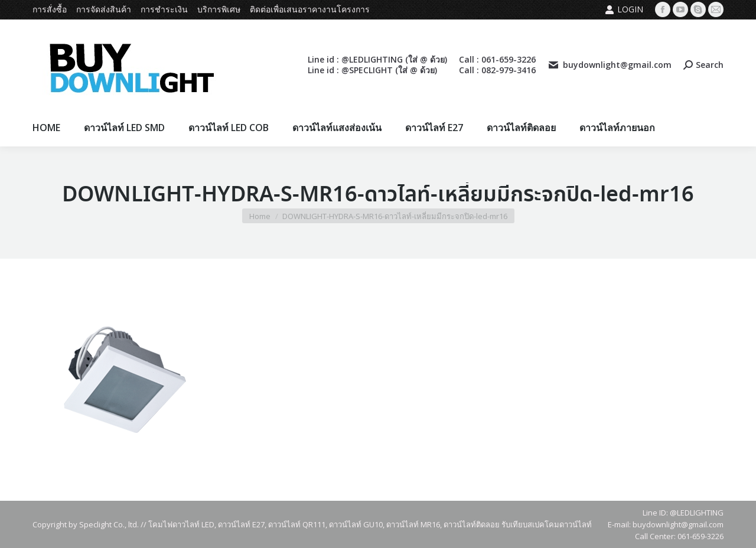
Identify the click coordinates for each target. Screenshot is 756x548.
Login (624, 9)
